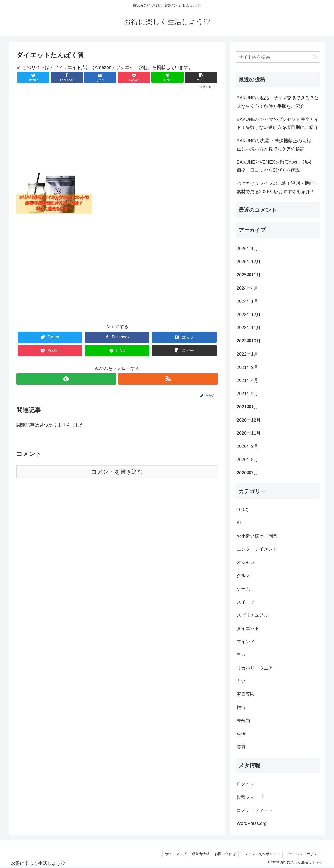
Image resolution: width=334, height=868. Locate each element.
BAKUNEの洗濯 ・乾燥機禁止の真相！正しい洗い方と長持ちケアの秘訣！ (276, 145)
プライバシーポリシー (303, 854)
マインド (246, 642)
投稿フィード (250, 797)
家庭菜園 (246, 694)
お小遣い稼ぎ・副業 (257, 536)
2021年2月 (247, 394)
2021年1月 (247, 407)
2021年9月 (247, 367)
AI (239, 523)
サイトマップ (176, 854)
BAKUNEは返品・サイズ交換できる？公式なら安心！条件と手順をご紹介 (278, 102)
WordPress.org (252, 823)
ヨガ (241, 655)
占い (241, 681)
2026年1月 (247, 249)
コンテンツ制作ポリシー (260, 854)
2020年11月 (249, 433)
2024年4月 (247, 288)
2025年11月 (249, 275)
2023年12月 (249, 315)
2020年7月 (247, 473)
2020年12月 (249, 420)
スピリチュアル (252, 615)
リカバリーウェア (255, 668)
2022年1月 (247, 354)
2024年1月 (247, 301)
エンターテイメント (257, 549)
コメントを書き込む (117, 472)
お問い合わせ (225, 854)
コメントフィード (255, 810)
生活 (241, 734)
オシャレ (246, 562)
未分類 (243, 721)
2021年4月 (247, 380)
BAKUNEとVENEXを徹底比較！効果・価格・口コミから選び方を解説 (276, 166)
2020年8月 (247, 460)
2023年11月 (249, 328)
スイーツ (246, 602)
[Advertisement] (117, 130)
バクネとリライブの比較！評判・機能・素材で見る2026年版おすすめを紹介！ (277, 187)
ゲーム (243, 589)
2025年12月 (249, 262)
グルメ (243, 576)
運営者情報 (201, 854)
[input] (278, 57)
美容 (241, 747)
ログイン (246, 784)
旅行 (241, 708)
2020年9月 (247, 446)
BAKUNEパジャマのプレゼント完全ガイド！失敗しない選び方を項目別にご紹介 (278, 123)
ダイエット (248, 628)
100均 (243, 510)
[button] (315, 57)
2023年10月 (249, 341)
